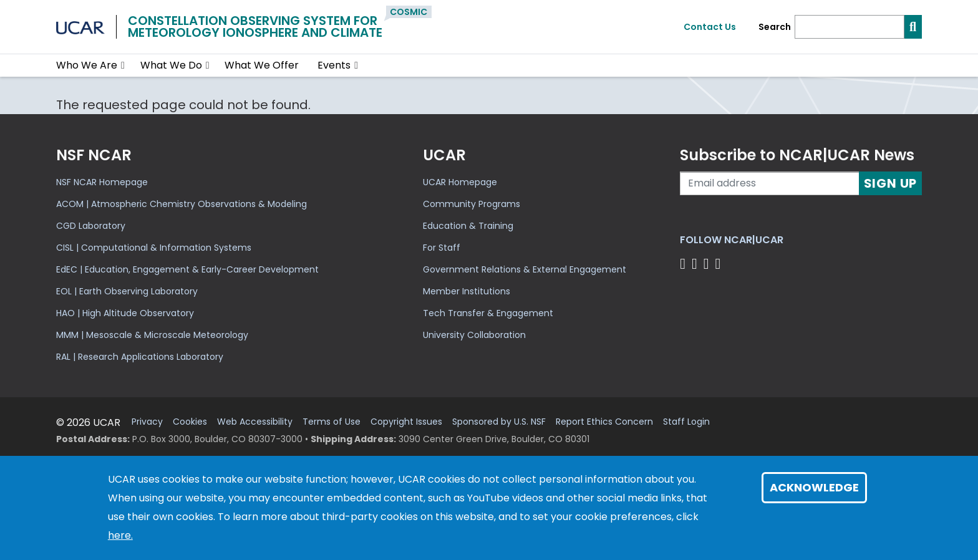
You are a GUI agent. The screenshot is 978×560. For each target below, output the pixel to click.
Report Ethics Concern (604, 422)
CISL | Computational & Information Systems (154, 248)
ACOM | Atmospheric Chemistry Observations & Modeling (182, 204)
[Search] (850, 27)
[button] (123, 65)
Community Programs (472, 204)
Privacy (147, 422)
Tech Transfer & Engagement (488, 313)
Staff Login (686, 422)
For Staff (442, 248)
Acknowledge (814, 487)
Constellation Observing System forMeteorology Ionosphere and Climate (255, 27)
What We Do (171, 65)
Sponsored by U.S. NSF (499, 422)
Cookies (190, 422)
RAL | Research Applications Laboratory (140, 357)
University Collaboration (474, 335)
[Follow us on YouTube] (719, 263)
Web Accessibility (255, 422)
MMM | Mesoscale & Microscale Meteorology (152, 335)
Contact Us (710, 27)
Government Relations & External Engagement (525, 269)
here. (120, 535)
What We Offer (262, 65)
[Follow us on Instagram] (708, 263)
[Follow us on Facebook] (685, 263)
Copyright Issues (406, 422)
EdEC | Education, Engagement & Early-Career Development (187, 269)
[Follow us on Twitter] (696, 263)
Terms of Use (332, 422)
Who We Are (87, 65)
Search (775, 27)
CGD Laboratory (91, 226)
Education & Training (468, 226)
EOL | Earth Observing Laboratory (127, 291)
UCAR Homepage (460, 182)
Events (334, 65)
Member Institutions (467, 291)
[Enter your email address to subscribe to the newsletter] (770, 183)
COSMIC (409, 12)
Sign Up (891, 183)
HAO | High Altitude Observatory (125, 313)
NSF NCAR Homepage (102, 182)
